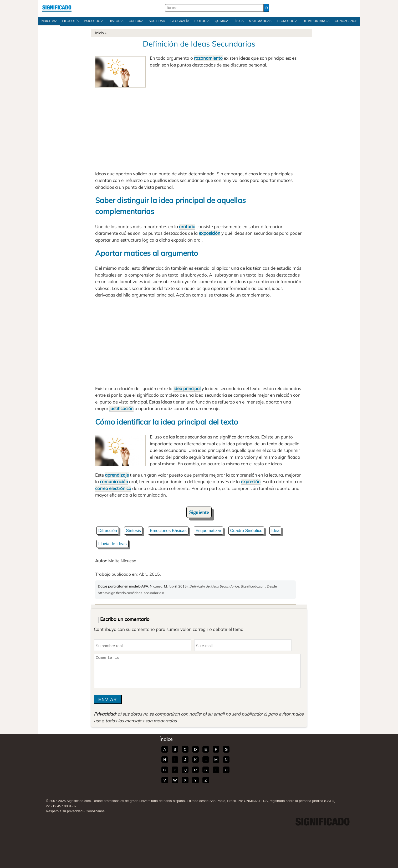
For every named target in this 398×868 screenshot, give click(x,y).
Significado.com (57, 8)
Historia (116, 21)
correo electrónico (113, 488)
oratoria (187, 226)
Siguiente (199, 512)
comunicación (114, 481)
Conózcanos (346, 21)
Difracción (108, 531)
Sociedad (157, 21)
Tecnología (287, 21)
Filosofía (71, 21)
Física (239, 21)
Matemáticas (260, 21)
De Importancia (316, 21)
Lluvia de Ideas (113, 544)
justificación (121, 408)
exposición (210, 233)
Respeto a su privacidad (64, 811)
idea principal (187, 388)
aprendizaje (117, 475)
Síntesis (133, 531)
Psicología (94, 21)
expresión (251, 481)
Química (221, 21)
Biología (202, 21)
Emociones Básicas (168, 531)
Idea (275, 531)
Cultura (136, 21)
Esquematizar (208, 531)
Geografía (180, 21)
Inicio (99, 33)
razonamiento (208, 58)
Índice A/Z (49, 21)
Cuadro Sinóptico (246, 531)
